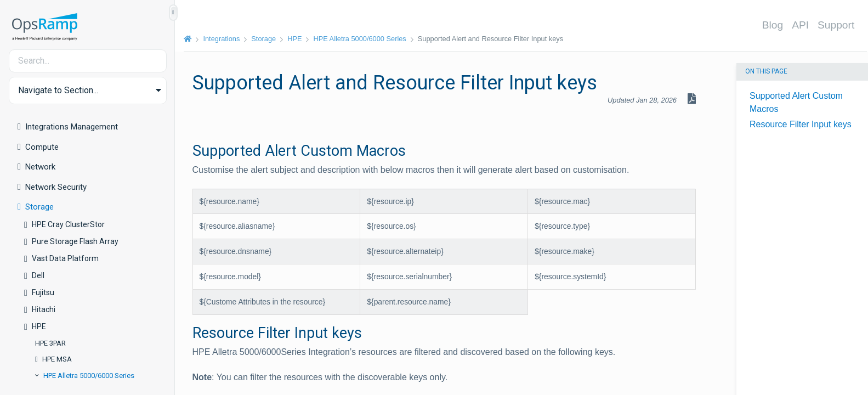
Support (836, 25)
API (801, 25)
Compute (42, 147)
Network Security (56, 187)
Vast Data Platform (65, 258)
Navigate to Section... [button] (58, 90)
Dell (38, 275)
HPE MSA (57, 359)
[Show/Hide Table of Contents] (173, 13)
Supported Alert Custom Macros (796, 102)
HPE (39, 326)
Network (40, 167)
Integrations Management (72, 127)
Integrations (222, 39)
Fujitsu (43, 292)
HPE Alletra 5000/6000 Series (89, 376)
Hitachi (44, 309)
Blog (773, 25)
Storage (39, 207)
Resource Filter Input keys (801, 124)
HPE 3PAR (50, 343)
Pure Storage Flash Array (75, 241)
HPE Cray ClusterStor (68, 224)
